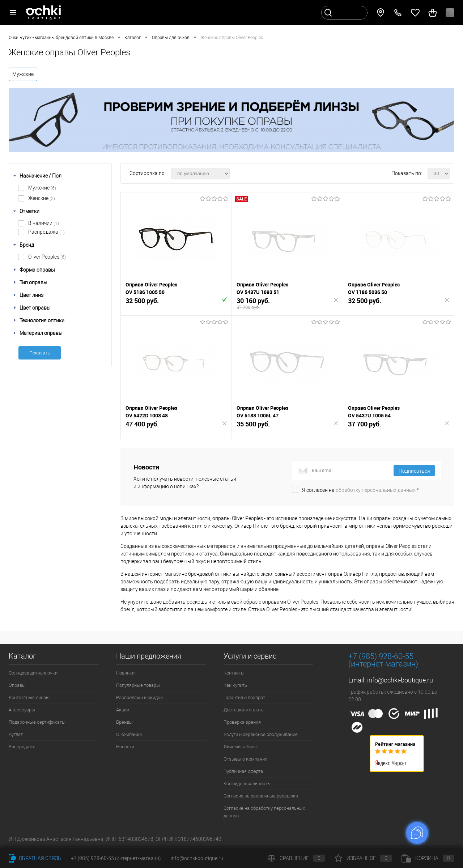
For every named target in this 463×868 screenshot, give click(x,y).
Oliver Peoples (47, 257)
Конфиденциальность (247, 784)
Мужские (23, 74)
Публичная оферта (243, 771)
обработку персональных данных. (376, 490)
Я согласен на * (360, 490)
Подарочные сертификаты (37, 722)
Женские (42, 198)
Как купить (235, 685)
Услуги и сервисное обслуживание (261, 734)
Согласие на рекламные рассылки (261, 796)
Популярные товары (138, 685)
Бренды (124, 722)
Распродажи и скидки (139, 697)
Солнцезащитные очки (33, 673)
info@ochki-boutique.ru (400, 680)
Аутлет (16, 734)
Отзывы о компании (245, 759)
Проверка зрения (242, 722)
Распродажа (46, 232)
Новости (125, 747)
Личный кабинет (241, 747)
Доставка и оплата (244, 710)
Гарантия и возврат (244, 697)
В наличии (44, 223)
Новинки (125, 673)
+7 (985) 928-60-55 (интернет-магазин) (116, 858)
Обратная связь (35, 858)
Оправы (17, 685)
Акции (123, 710)
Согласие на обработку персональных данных (264, 812)
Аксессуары (22, 710)
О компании (129, 734)
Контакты (234, 673)
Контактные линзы (29, 697)
